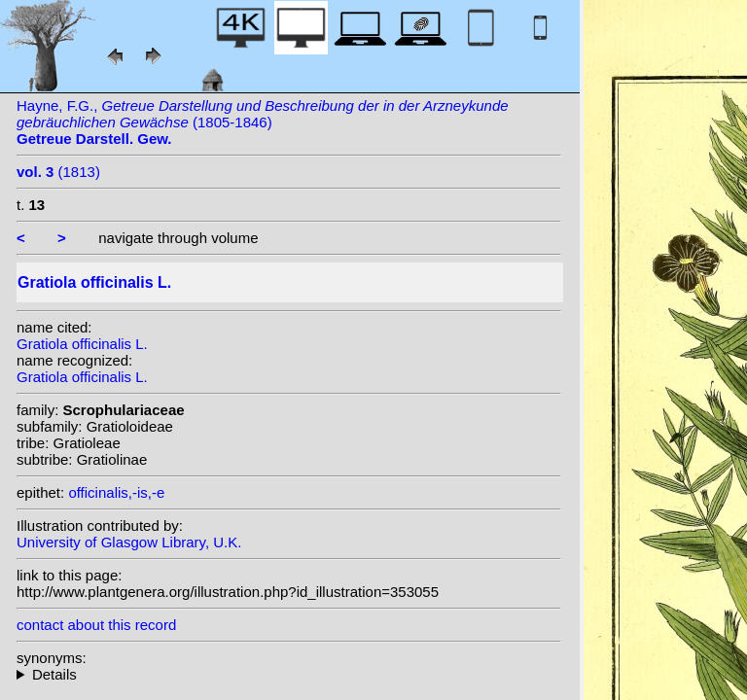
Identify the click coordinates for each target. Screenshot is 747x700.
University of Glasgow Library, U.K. (129, 542)
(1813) (58, 172)
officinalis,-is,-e (116, 492)
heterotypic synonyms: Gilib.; (289, 674)
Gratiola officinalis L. (82, 344)
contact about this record (96, 625)
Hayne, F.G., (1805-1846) (263, 122)
